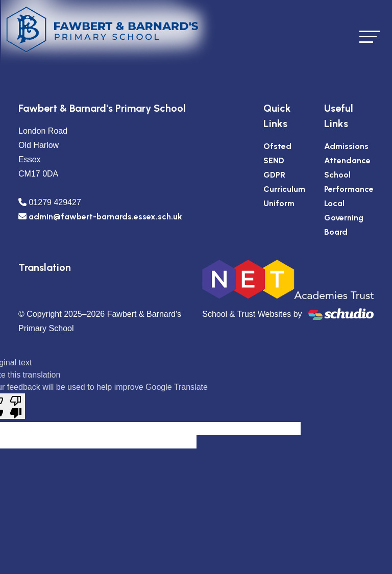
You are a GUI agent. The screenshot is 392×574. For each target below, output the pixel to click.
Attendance (347, 160)
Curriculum (284, 189)
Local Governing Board (344, 218)
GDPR (274, 175)
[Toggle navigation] (370, 36)
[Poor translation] (16, 406)
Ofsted (277, 146)
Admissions (346, 146)
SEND (274, 160)
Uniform (279, 203)
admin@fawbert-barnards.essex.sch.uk (105, 217)
